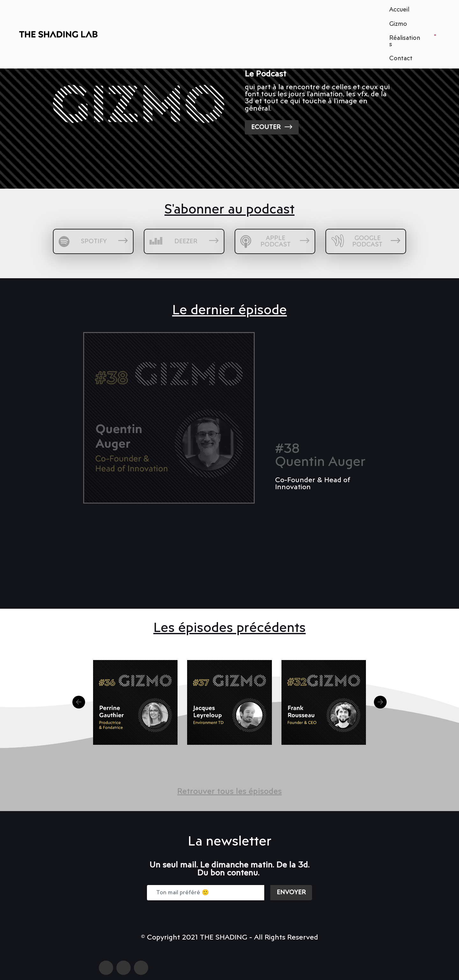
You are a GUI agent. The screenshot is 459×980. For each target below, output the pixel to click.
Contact (401, 58)
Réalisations (405, 41)
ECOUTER (272, 127)
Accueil (399, 10)
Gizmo (398, 24)
